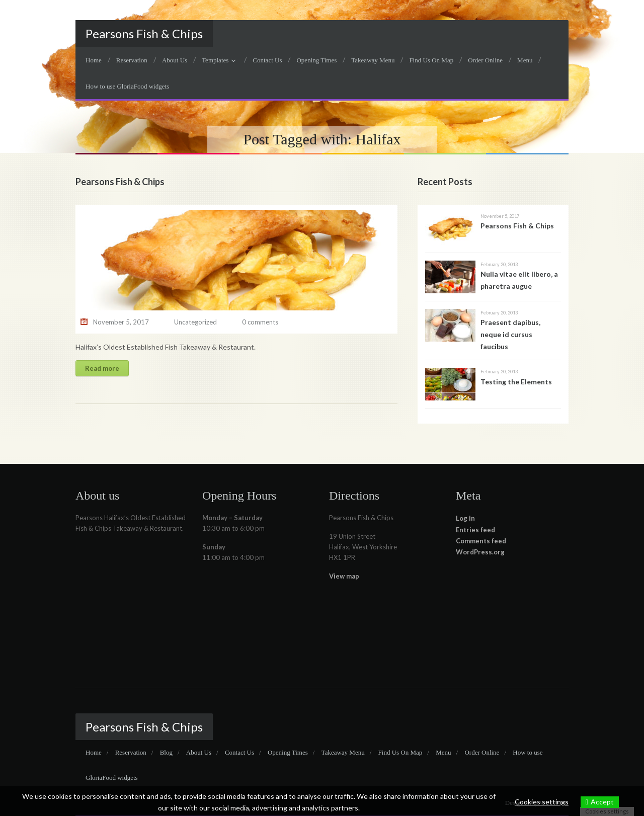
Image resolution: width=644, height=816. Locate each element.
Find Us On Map (431, 60)
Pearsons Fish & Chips (144, 33)
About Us (175, 60)
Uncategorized (195, 322)
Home (94, 60)
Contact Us (267, 60)
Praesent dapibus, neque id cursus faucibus (510, 334)
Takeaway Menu (373, 60)
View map (344, 576)
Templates (215, 60)
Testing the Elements (516, 382)
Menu (525, 60)
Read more (102, 368)
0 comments (260, 322)
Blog (166, 752)
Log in (465, 518)
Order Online (485, 60)
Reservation (132, 60)
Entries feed (475, 530)
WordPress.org (480, 552)
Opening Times (316, 60)
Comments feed (481, 541)
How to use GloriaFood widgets (127, 86)
